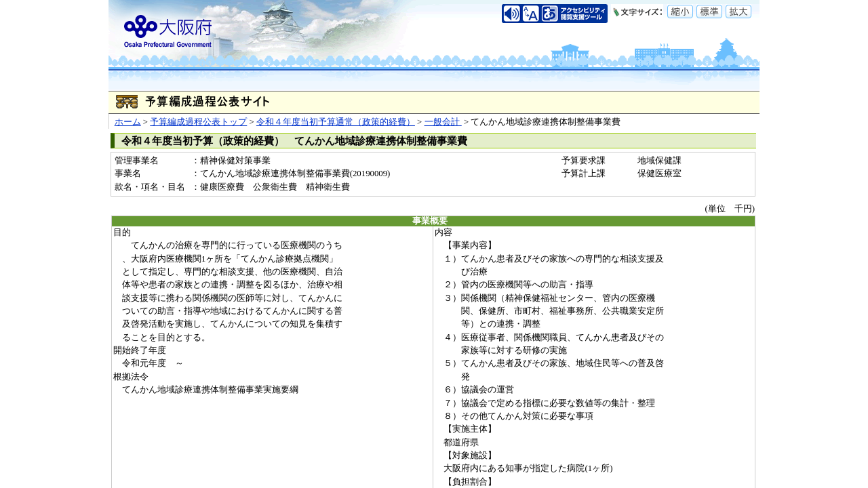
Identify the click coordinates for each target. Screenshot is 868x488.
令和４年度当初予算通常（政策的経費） (336, 122)
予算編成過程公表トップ (198, 122)
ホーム (128, 122)
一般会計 (443, 122)
